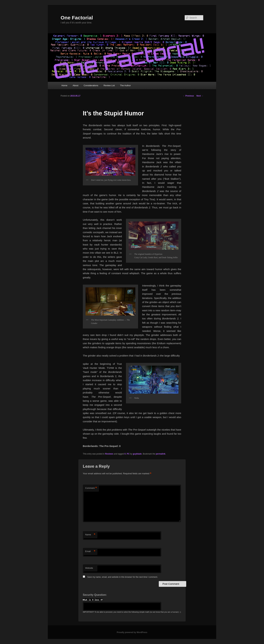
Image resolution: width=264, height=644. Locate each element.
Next (200, 96)
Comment (91, 488)
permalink (161, 454)
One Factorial (77, 18)
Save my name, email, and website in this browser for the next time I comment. (122, 577)
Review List (109, 85)
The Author (125, 85)
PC (128, 454)
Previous (188, 96)
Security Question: (95, 595)
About (75, 85)
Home (64, 85)
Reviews (109, 454)
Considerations (91, 85)
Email (90, 551)
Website (89, 568)
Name (90, 535)
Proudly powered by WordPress (132, 632)
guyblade (137, 454)
